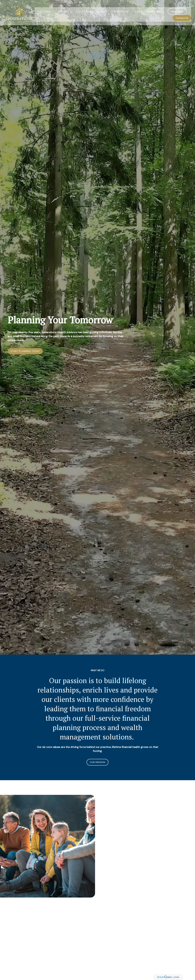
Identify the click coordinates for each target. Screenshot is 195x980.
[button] (44, 8)
